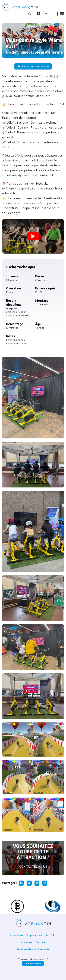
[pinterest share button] (45, 883)
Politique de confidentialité (33, 949)
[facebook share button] (21, 883)
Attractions (17, 935)
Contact (40, 942)
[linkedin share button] (37, 883)
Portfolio (51, 935)
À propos (27, 942)
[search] (31, 14)
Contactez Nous (33, 964)
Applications (34, 935)
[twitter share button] (29, 883)
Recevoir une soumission (33, 66)
